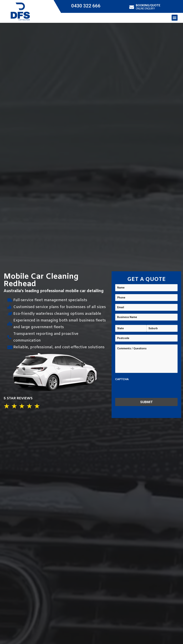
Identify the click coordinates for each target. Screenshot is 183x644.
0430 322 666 (86, 6)
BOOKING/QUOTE (148, 5)
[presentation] (143, 391)
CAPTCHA (122, 380)
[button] (175, 18)
